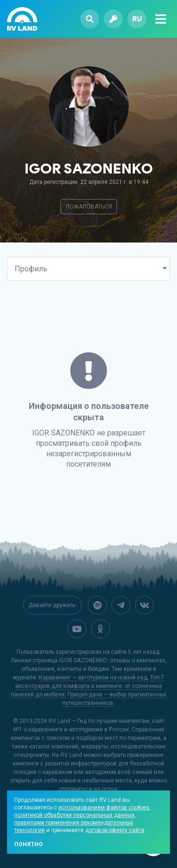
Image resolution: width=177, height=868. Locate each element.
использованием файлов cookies (104, 807)
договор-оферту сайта (115, 830)
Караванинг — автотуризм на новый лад (93, 677)
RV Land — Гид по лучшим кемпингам (99, 720)
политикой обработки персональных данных (74, 815)
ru (137, 19)
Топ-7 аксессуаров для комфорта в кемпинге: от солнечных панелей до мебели (88, 685)
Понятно (29, 844)
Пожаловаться (89, 207)
